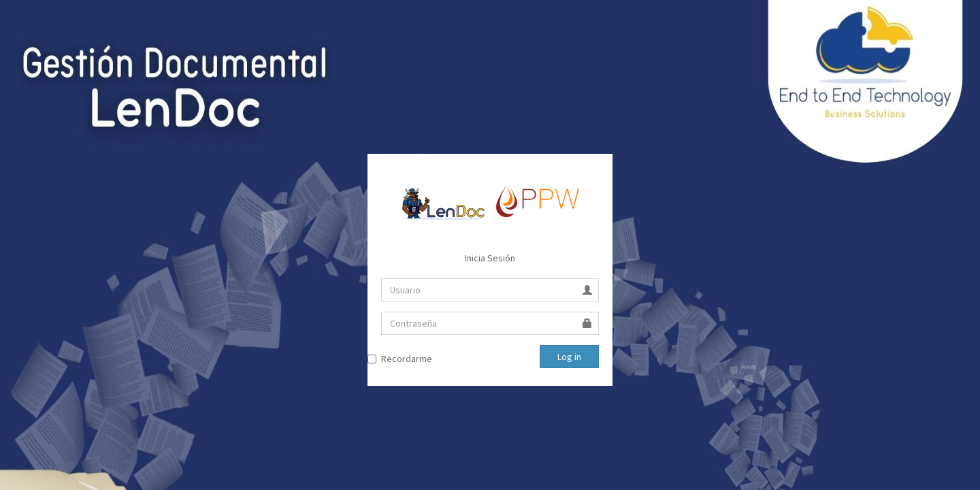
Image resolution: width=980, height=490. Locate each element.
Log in (569, 357)
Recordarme (407, 359)
